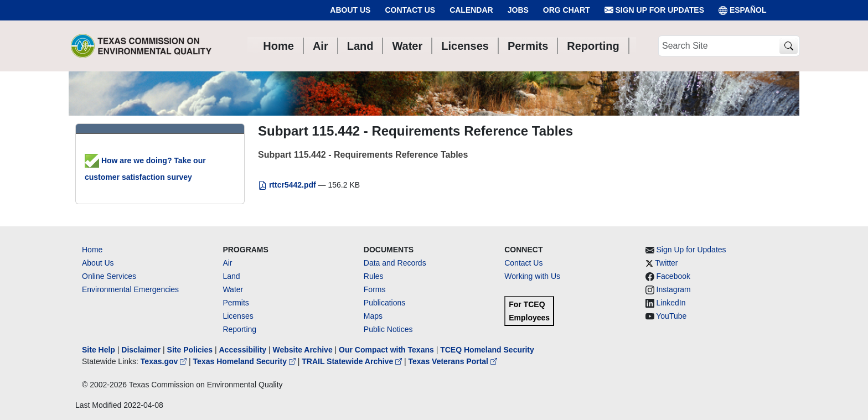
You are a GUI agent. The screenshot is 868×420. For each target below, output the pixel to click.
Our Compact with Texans (386, 350)
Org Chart (567, 10)
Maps (373, 316)
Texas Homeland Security (246, 361)
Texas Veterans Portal (453, 361)
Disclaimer (141, 350)
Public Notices (388, 329)
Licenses (238, 316)
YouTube (671, 316)
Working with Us (532, 276)
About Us (350, 10)
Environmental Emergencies (130, 289)
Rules (374, 276)
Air (227, 263)
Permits (236, 303)
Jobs (518, 10)
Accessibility (244, 350)
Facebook (673, 276)
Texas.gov (165, 361)
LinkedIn (671, 303)
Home (92, 250)
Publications (385, 303)
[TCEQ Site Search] (789, 46)
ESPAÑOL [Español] (743, 10)
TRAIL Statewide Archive (353, 361)
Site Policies (190, 350)
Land (231, 276)
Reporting (239, 329)
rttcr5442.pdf (288, 185)
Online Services (109, 276)
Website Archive (303, 350)
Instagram (674, 289)
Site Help (99, 350)
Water (233, 289)
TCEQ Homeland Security (487, 350)
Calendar (471, 10)
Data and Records (395, 263)
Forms (375, 289)
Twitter (666, 263)
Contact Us (410, 10)
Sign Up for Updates (654, 10)
